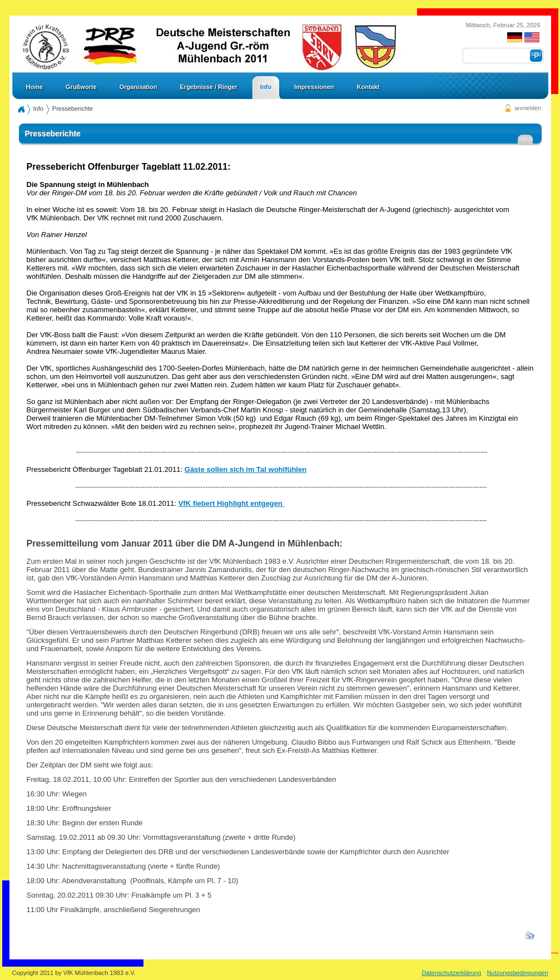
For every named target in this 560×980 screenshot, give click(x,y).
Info (38, 109)
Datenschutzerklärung (451, 973)
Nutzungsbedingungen (517, 973)
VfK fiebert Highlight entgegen (232, 503)
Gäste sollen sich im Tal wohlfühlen (246, 469)
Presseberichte (73, 109)
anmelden (528, 108)
